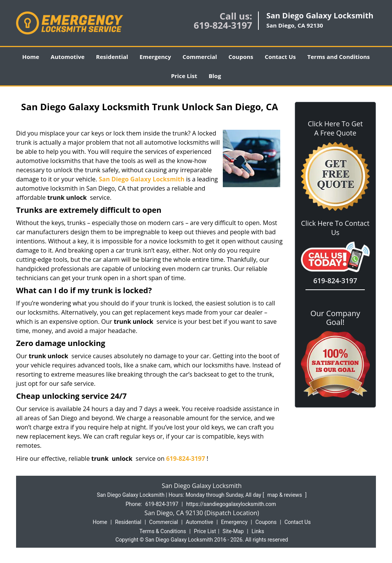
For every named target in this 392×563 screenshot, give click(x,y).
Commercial (200, 57)
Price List (184, 76)
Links (258, 531)
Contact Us (280, 57)
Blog (215, 76)
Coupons (241, 57)
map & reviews (285, 495)
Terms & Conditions (163, 531)
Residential (112, 57)
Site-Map (233, 531)
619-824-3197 (223, 25)
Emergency (155, 57)
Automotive (68, 57)
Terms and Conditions (339, 57)
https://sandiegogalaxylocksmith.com (231, 504)
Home (31, 57)
